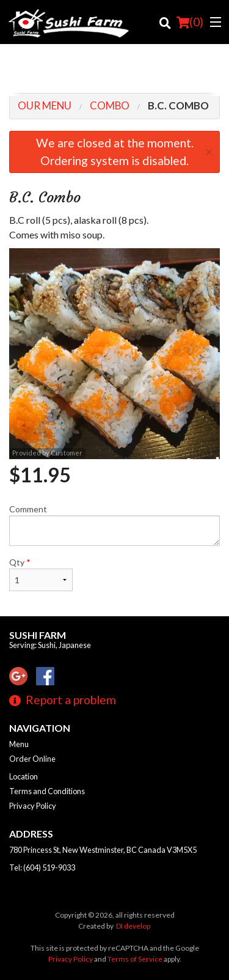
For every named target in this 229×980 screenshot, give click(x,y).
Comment (114, 525)
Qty (41, 574)
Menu (19, 744)
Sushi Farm (38, 635)
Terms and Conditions (47, 791)
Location (24, 776)
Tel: (42, 868)
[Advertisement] (114, 72)
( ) (190, 22)
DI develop (133, 926)
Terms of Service (135, 959)
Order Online (32, 759)
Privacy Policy (33, 806)
